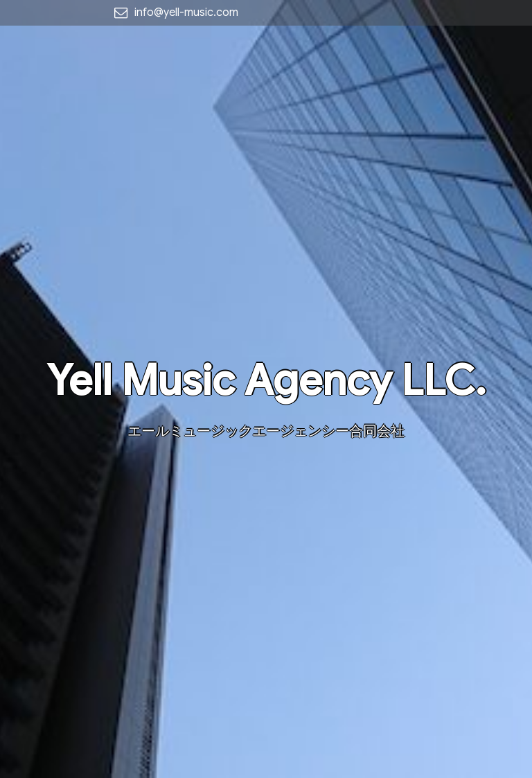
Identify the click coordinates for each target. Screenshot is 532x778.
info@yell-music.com (186, 12)
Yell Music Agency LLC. (266, 381)
